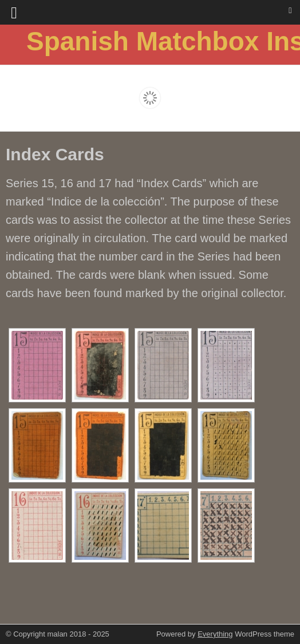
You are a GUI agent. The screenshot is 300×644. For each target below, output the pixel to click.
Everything (215, 634)
